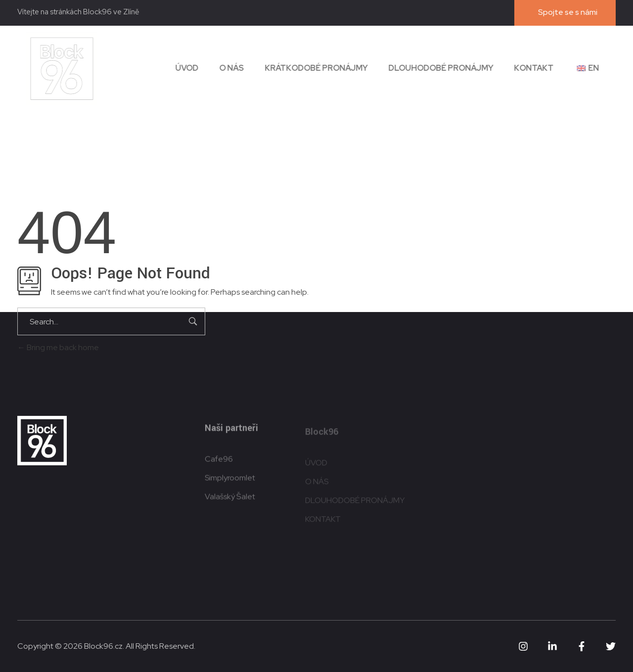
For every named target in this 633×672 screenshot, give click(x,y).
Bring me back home (58, 347)
